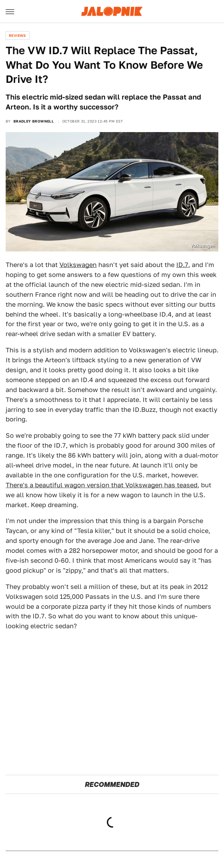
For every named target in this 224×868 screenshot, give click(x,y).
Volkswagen (78, 265)
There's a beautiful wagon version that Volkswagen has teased (102, 485)
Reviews (18, 35)
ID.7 (182, 265)
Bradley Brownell (34, 121)
